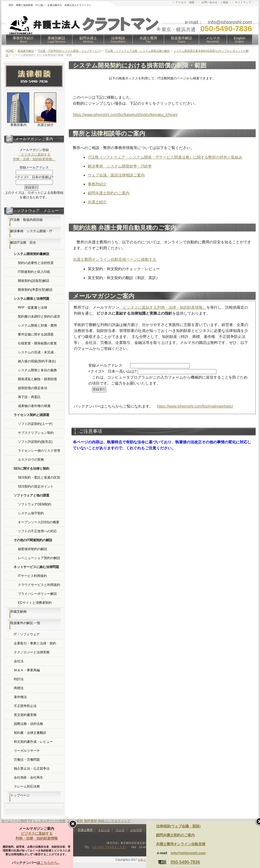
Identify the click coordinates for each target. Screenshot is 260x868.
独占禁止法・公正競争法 (32, 769)
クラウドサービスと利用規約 (39, 585)
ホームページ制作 (14, 821)
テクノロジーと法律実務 (32, 652)
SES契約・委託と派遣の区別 (39, 477)
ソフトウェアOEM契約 (35, 504)
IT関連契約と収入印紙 (34, 272)
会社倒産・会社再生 (28, 777)
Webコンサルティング (114, 821)
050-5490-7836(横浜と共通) (109, 847)
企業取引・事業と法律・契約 (35, 643)
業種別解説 (57, 40)
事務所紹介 (97, 184)
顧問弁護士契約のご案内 (109, 193)
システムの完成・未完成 (36, 352)
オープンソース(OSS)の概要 (39, 522)
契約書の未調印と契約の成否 (39, 317)
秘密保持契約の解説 (32, 549)
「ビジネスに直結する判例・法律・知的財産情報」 (163, 307)
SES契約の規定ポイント (36, 486)
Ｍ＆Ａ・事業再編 (27, 670)
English (240, 40)
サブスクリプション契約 (36, 433)
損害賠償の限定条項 (32, 388)
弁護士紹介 (97, 202)
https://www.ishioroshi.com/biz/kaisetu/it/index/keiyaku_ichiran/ (125, 115)
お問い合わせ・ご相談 (215, 2)
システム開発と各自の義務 (37, 370)
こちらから (49, 863)
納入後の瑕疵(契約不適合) (37, 361)
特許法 (19, 679)
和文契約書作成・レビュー (33, 742)
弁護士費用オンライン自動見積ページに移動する (115, 259)
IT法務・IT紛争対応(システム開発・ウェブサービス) (69, 51)
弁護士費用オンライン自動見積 (181, 844)
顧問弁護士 (88, 40)
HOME (10, 51)
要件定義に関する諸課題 (36, 334)
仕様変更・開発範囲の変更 (37, 343)
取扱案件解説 (181, 40)
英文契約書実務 (25, 715)
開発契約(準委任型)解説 (35, 290)
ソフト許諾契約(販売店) (35, 442)
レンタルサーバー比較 (50, 821)
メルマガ (213, 40)
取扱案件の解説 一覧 (25, 623)
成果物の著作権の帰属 (34, 406)
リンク (120, 830)
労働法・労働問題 (27, 760)
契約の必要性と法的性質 (36, 263)
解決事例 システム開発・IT (31, 231)
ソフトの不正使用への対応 (37, 531)
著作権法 (20, 697)
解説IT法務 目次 (23, 243)
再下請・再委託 (29, 397)
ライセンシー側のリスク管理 (39, 451)
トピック (104, 830)
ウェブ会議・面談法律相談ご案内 (116, 175)
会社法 (19, 661)
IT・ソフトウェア (27, 634)
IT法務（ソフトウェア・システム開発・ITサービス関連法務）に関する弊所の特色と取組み (165, 157)
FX (30, 821)
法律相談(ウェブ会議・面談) (178, 826)
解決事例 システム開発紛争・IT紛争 (120, 166)
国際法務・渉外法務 (28, 724)
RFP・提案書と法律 (32, 308)
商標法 (19, 688)
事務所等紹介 (23, 40)
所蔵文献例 (18, 612)
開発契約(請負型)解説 (34, 281)
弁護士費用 (148, 40)
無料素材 (90, 821)
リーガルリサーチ (27, 751)
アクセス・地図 (185, 2)
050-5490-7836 (185, 862)
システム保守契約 (31, 513)
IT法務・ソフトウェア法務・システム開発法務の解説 (137, 51)
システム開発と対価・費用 (37, 325)
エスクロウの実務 (31, 460)
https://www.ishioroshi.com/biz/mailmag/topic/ (195, 406)
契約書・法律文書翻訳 (30, 733)
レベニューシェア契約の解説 (39, 558)
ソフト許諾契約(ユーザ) (35, 424)
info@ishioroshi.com (188, 853)
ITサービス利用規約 (32, 576)
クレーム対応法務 (27, 786)
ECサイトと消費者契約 (35, 603)
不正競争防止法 (25, 706)
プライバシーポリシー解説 (37, 594)
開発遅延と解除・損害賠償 (37, 379)
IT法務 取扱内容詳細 (26, 220)
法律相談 (118, 40)
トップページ (20, 795)
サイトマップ (243, 2)
